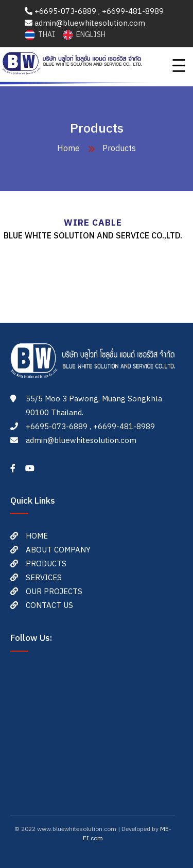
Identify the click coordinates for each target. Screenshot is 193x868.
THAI (41, 35)
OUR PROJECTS (54, 592)
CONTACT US (49, 606)
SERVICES (44, 578)
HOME (37, 536)
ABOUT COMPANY (58, 550)
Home (68, 149)
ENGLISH (84, 35)
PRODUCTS (46, 564)
